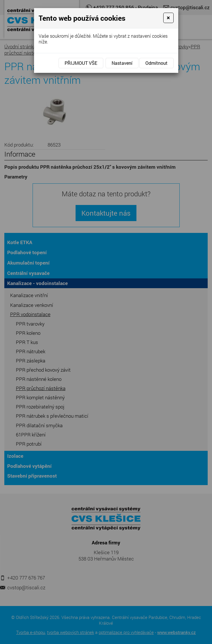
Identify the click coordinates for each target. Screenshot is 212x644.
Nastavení (122, 63)
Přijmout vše (81, 63)
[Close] (168, 18)
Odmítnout (156, 63)
